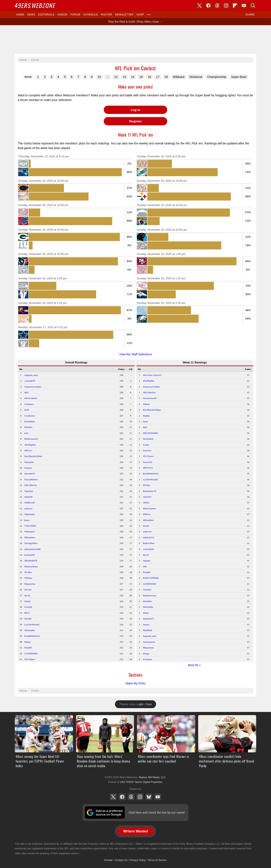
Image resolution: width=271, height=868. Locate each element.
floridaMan (30, 421)
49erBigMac (30, 445)
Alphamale (29, 514)
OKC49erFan (31, 485)
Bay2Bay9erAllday (33, 456)
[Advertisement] (135, 40)
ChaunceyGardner (33, 387)
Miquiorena (30, 584)
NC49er (28, 572)
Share (250, 15)
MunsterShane (31, 566)
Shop (140, 15)
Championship (217, 77)
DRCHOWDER (150, 433)
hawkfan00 (30, 555)
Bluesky (149, 797)
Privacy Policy (138, 860)
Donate (109, 860)
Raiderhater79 (149, 491)
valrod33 (147, 497)
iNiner (146, 613)
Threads (131, 797)
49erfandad (30, 630)
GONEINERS (31, 653)
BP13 (27, 613)
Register (135, 121)
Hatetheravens (150, 595)
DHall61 (28, 427)
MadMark (148, 630)
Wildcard (178, 77)
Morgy (28, 642)
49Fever (28, 450)
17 (158, 77)
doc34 (27, 595)
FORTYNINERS (151, 578)
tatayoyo (28, 508)
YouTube (158, 797)
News (31, 15)
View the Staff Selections (135, 354)
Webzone (35, 5)
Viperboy (29, 491)
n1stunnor (29, 404)
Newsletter (124, 15)
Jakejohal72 (149, 619)
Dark (149, 704)
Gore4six (147, 590)
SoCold (28, 590)
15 (141, 77)
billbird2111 (149, 537)
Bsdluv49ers (149, 543)
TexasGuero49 (150, 398)
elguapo (147, 561)
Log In (136, 110)
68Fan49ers (30, 537)
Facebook (122, 797)
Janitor (28, 601)
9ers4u (146, 526)
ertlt (26, 433)
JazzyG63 (147, 462)
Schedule (91, 15)
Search (253, 6)
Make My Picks (135, 683)
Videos (62, 15)
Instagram (140, 797)
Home (20, 15)
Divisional (196, 77)
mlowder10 (30, 473)
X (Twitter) (113, 797)
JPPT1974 (148, 468)
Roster (107, 15)
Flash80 (28, 648)
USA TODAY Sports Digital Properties (141, 782)
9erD (27, 410)
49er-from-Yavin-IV (152, 375)
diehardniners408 (32, 549)
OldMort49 (30, 503)
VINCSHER (30, 526)
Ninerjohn (29, 462)
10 (99, 77)
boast (27, 520)
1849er (146, 503)
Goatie (146, 445)
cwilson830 (30, 381)
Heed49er (147, 601)
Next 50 (193, 665)
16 (149, 77)
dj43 (26, 392)
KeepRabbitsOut (32, 636)
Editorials (46, 15)
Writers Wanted (135, 831)
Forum (75, 15)
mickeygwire (149, 642)
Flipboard (235, 6)
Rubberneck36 (31, 439)
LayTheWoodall (32, 624)
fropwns (28, 468)
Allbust (146, 404)
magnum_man (31, 375)
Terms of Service (157, 860)
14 (133, 77)
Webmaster (30, 532)
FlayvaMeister (31, 479)
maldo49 (28, 497)
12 (116, 77)
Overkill (28, 607)
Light (140, 704)
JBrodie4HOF (31, 561)
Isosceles (147, 450)
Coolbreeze (30, 416)
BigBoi (146, 416)
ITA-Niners (30, 659)
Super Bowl (239, 77)
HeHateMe (148, 607)
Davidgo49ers (31, 543)
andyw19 (147, 532)
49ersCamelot (31, 398)
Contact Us (121, 860)
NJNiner (28, 578)
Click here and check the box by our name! (157, 813)
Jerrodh (28, 619)
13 (124, 77)
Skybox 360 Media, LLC (152, 777)
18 (166, 77)
